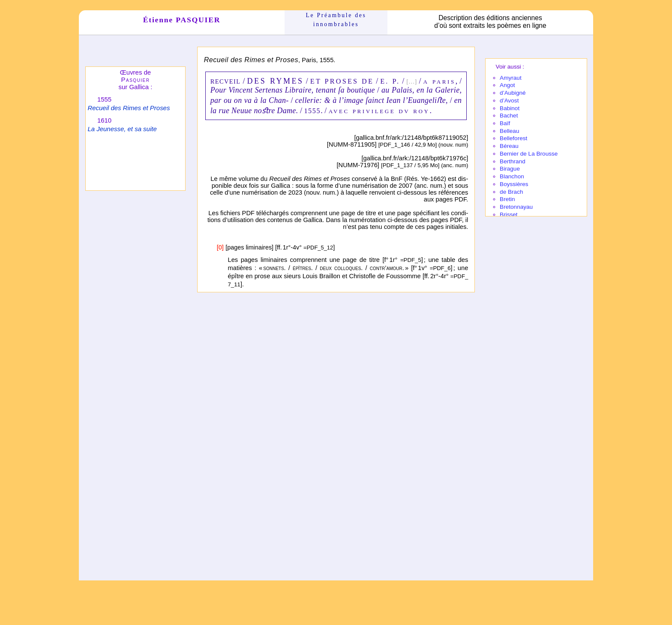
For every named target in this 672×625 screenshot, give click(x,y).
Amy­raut (511, 78)
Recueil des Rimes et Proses (129, 108)
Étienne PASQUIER (182, 20)
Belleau (509, 131)
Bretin (507, 199)
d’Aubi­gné (513, 93)
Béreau (509, 146)
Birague (510, 169)
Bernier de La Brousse (529, 154)
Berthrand (513, 161)
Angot (507, 85)
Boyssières (514, 184)
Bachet (509, 116)
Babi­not (510, 108)
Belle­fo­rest (513, 138)
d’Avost (509, 101)
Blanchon (512, 176)
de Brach (511, 192)
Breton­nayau (516, 207)
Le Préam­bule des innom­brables (336, 20)
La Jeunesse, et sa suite (122, 129)
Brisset (509, 215)
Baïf (505, 123)
